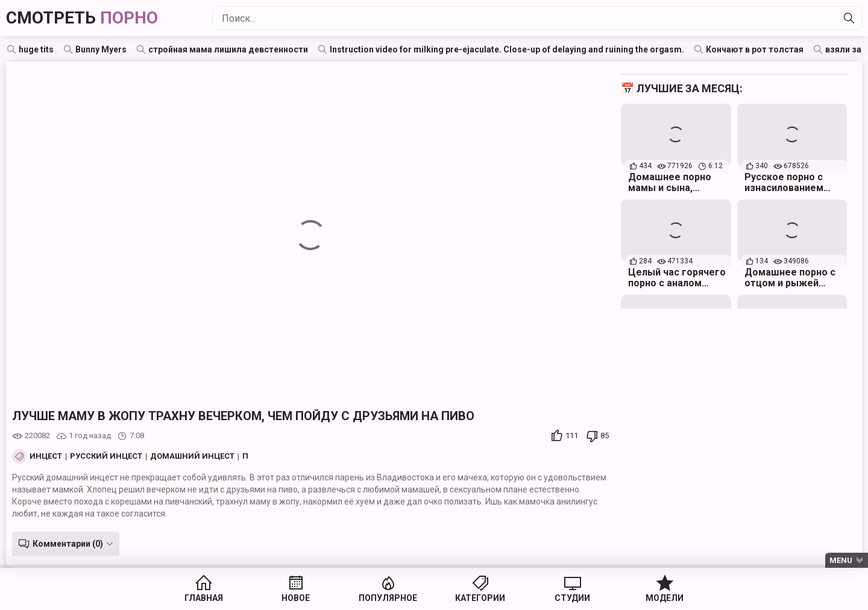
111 (572, 435)
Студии (572, 598)
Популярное (388, 598)
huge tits (36, 49)
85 (605, 435)
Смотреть (82, 18)
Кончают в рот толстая (755, 49)
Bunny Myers (101, 49)
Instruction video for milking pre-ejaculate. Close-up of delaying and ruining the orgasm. (507, 49)
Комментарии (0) (68, 544)
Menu (841, 560)
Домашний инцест (192, 456)
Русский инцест (106, 456)
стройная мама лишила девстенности (228, 49)
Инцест (46, 456)
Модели (665, 598)
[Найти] (849, 18)
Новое (296, 598)
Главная (204, 598)
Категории (480, 598)
